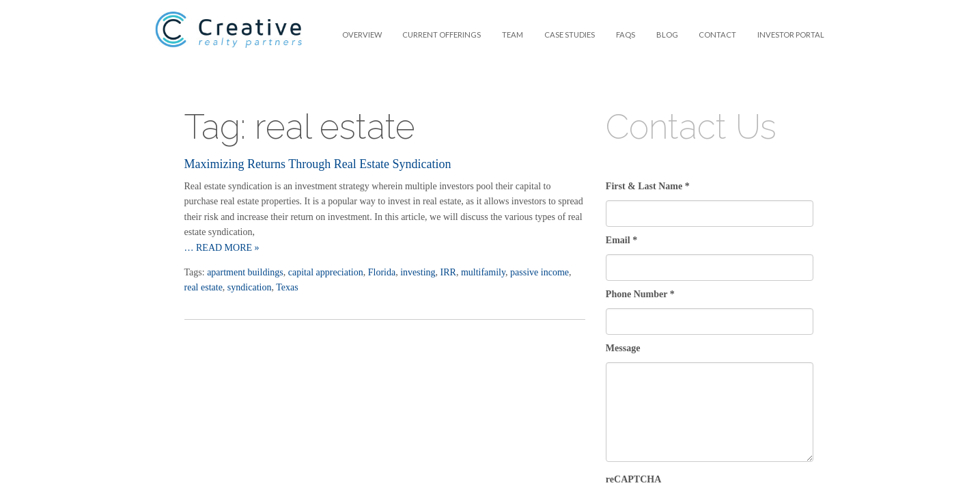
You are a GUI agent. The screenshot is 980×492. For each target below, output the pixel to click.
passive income (540, 272)
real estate (204, 287)
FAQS (626, 35)
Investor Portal (791, 35)
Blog (667, 35)
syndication (250, 287)
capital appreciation (326, 272)
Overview (362, 35)
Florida (382, 272)
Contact (717, 35)
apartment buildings (245, 272)
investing (418, 272)
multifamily (483, 272)
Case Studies (570, 35)
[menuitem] (362, 35)
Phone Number (640, 294)
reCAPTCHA (633, 479)
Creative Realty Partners (229, 38)
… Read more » (222, 248)
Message (623, 348)
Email (621, 240)
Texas (287, 287)
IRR (448, 272)
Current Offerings (442, 35)
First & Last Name (648, 186)
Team (513, 35)
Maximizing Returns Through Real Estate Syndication (318, 164)
